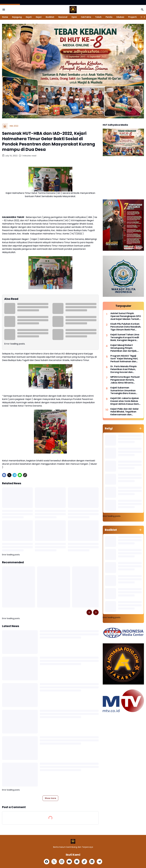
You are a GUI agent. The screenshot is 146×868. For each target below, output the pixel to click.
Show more (50, 798)
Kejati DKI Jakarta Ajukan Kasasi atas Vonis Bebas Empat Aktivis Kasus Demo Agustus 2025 (125, 401)
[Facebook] (4, 475)
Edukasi (120, 17)
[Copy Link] (25, 475)
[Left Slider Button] (89, 612)
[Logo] (73, 841)
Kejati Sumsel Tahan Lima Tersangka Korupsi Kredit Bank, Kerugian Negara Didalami (125, 338)
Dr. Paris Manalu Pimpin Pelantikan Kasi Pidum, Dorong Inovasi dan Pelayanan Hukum (124, 369)
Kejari (39, 17)
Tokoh (98, 17)
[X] (9, 475)
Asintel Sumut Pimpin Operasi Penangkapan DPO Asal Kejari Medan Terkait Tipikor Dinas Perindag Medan (126, 316)
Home (5, 17)
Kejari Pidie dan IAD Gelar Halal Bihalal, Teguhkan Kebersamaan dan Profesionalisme (125, 412)
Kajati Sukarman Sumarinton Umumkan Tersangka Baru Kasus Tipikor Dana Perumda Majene (123, 391)
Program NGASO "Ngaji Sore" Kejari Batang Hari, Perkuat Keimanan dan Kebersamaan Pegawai (124, 359)
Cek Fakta (86, 17)
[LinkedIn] (92, 862)
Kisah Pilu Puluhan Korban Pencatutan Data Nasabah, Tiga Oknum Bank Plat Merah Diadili (126, 327)
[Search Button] (142, 10)
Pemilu (109, 17)
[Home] (5, 126)
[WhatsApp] (20, 475)
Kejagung (17, 17)
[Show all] (140, 428)
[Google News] (77, 862)
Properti (132, 17)
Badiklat (50, 17)
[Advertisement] (123, 178)
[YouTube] (69, 862)
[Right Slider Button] (143, 17)
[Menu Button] (4, 10)
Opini (74, 17)
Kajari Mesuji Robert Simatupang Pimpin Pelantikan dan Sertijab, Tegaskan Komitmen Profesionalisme (124, 348)
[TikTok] (84, 862)
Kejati (29, 17)
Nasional (63, 17)
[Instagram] (62, 862)
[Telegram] (15, 475)
